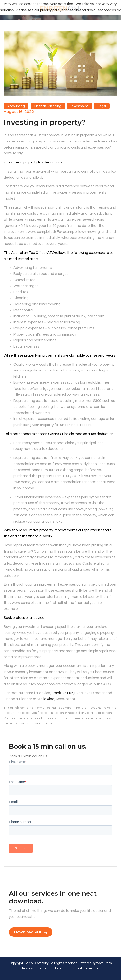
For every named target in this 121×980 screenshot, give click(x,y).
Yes (113, 10)
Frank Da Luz (62, 693)
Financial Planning (48, 106)
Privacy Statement (36, 968)
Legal (102, 106)
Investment (79, 106)
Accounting (16, 106)
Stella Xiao (45, 699)
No (119, 10)
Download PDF (28, 932)
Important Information (84, 968)
